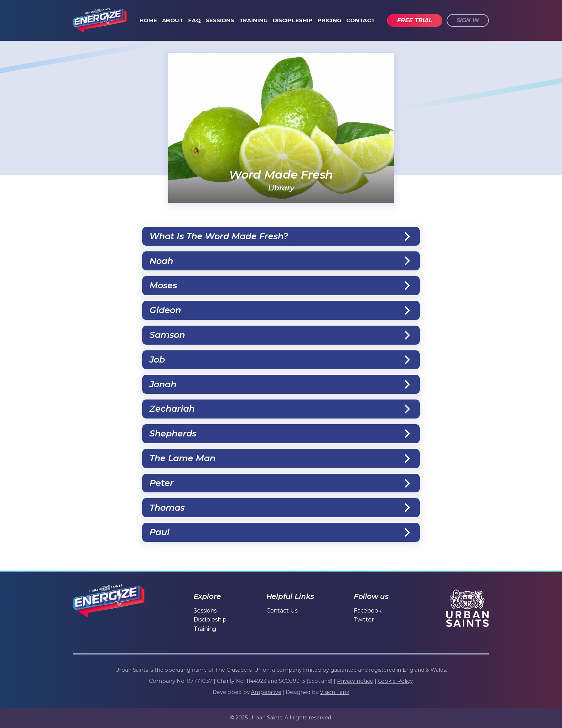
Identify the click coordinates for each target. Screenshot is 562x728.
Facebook (368, 611)
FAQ (194, 20)
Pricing (329, 20)
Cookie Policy (395, 681)
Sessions (220, 20)
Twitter (364, 620)
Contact (360, 20)
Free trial (415, 20)
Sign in (468, 20)
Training (253, 20)
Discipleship (293, 20)
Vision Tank (334, 692)
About (173, 20)
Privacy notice (355, 681)
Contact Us (282, 611)
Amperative (266, 692)
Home (148, 20)
